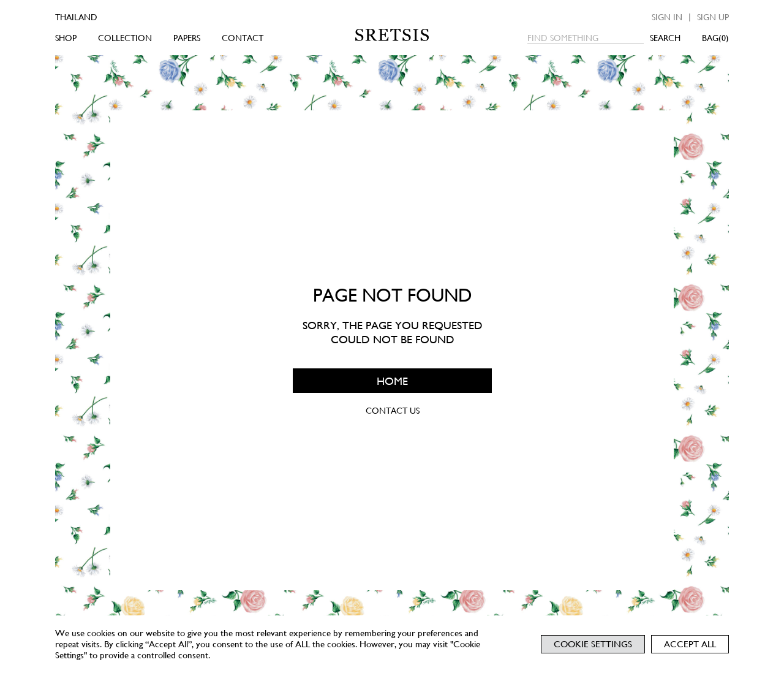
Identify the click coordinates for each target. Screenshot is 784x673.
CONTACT (243, 38)
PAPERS (187, 38)
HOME (392, 380)
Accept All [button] (690, 644)
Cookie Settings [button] (593, 644)
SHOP (66, 38)
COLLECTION (125, 38)
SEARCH (665, 38)
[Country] (93, 17)
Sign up (713, 17)
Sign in (667, 17)
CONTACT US (392, 411)
